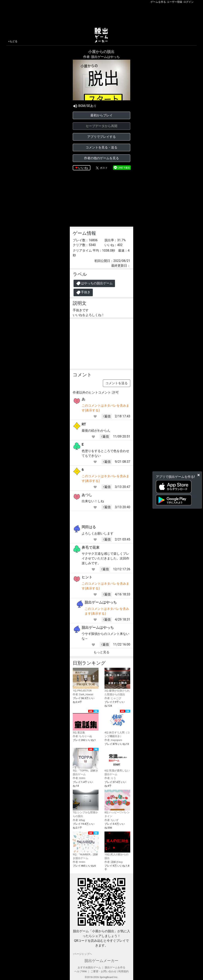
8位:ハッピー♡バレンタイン (117, 804)
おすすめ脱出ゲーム (89, 967)
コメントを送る (117, 383)
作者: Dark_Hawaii (83, 694)
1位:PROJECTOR (86, 680)
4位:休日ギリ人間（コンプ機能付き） (117, 724)
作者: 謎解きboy (114, 862)
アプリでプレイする (101, 137)
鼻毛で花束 (91, 547)
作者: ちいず (112, 820)
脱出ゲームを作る (115, 967)
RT (84, 424)
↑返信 (107, 416)
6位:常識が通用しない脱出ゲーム (117, 762)
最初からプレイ (101, 115)
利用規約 (124, 971)
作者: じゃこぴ (113, 698)
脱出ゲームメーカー (101, 961)
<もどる (13, 41)
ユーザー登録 (174, 2)
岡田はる (89, 527)
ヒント (87, 577)
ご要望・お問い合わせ (103, 971)
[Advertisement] (101, 15)
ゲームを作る (158, 2)
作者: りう (110, 778)
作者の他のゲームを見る (101, 158)
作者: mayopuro (113, 740)
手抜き (83, 293)
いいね (83, 168)
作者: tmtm (79, 778)
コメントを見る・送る (101, 147)
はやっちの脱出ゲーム (94, 283)
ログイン (189, 2)
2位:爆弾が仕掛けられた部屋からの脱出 (117, 682)
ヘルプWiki (81, 971)
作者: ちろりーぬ (82, 736)
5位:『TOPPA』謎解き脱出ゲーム (86, 762)
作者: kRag (79, 820)
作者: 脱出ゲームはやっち (101, 57)
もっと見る (101, 652)
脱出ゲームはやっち (101, 602)
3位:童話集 (86, 722)
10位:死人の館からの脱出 (117, 845)
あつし (87, 495)
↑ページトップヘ (82, 954)
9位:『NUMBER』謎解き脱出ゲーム (86, 846)
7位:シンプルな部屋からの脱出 (86, 804)
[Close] (199, 475)
